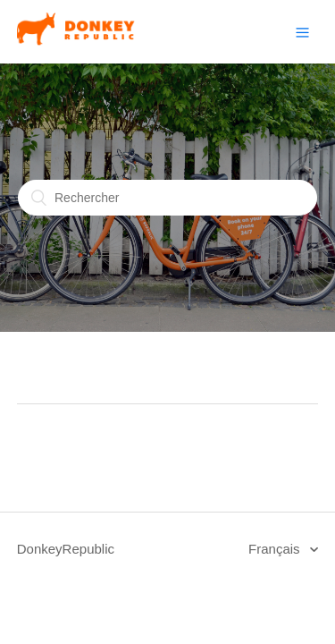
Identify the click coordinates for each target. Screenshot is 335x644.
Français (276, 549)
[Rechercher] (167, 198)
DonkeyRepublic (66, 549)
